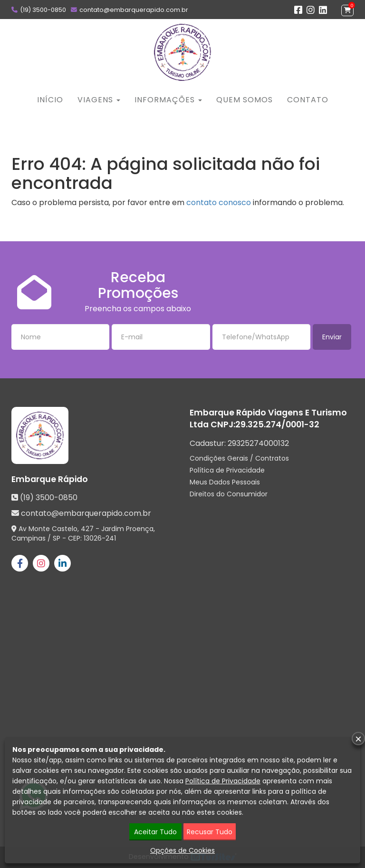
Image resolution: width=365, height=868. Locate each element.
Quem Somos (245, 100)
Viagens (99, 100)
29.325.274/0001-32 (277, 424)
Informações (168, 100)
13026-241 (100, 538)
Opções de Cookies (182, 850)
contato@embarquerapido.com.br (134, 10)
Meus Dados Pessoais (225, 482)
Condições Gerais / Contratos (239, 458)
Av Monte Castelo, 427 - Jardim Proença (86, 529)
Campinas (29, 538)
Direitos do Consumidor (229, 494)
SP (57, 538)
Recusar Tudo (210, 832)
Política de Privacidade (227, 470)
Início (50, 100)
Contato (308, 100)
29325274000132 (258, 443)
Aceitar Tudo (155, 832)
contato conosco (219, 202)
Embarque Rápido (50, 479)
